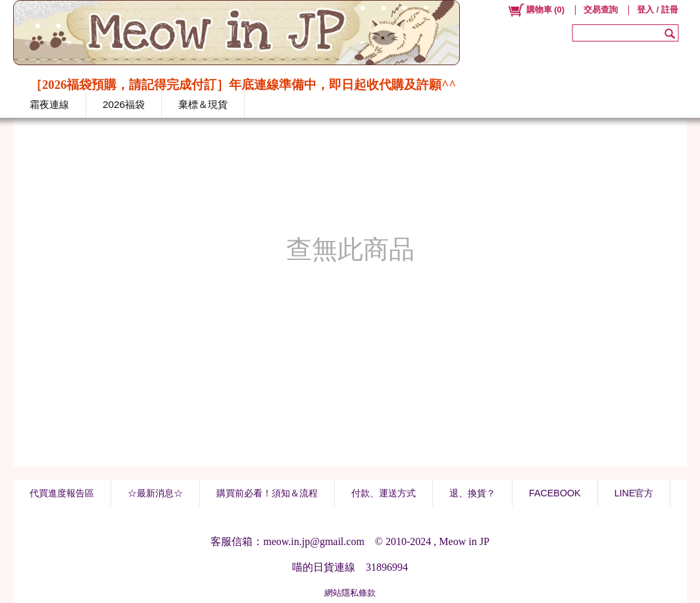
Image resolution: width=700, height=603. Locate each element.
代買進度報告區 (62, 493)
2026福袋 (124, 104)
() (536, 10)
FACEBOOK (555, 493)
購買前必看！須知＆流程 (267, 493)
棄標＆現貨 (203, 104)
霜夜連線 (49, 104)
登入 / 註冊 (658, 10)
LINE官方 (634, 493)
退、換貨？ (472, 493)
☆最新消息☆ (155, 493)
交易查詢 (601, 10)
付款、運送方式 (384, 493)
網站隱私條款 (350, 593)
